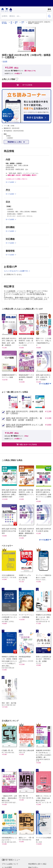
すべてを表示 (44, 384)
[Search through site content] (24, 16)
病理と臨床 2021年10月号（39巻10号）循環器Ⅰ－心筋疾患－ (25, 412)
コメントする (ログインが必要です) (16, 271)
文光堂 (5, 61)
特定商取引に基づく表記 (37, 864)
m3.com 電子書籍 (4, 23)
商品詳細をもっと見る (15, 142)
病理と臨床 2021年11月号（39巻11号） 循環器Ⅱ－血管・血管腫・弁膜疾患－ (24, 419)
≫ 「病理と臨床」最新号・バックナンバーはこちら (22, 173)
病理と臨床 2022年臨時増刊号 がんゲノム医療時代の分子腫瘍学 (25, 426)
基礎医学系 (16, 23)
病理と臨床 (23, 23)
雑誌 (11, 23)
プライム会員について (10, 864)
